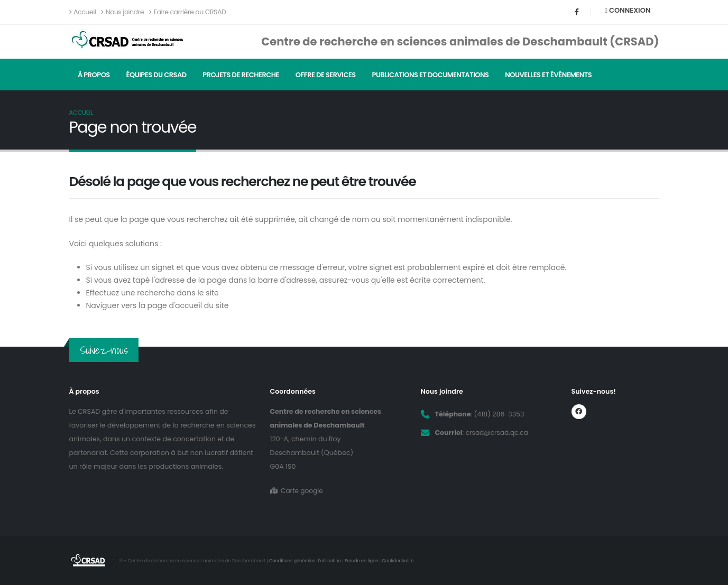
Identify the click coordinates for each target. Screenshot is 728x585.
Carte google (297, 491)
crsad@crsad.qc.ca (498, 433)
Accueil (83, 12)
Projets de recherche (241, 75)
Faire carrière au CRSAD (187, 12)
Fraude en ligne (365, 561)
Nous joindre (122, 12)
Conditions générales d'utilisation (306, 561)
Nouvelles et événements (548, 75)
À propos (94, 75)
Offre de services (326, 75)
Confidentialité (402, 561)
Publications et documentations (431, 75)
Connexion (628, 10)
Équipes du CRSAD (156, 75)
